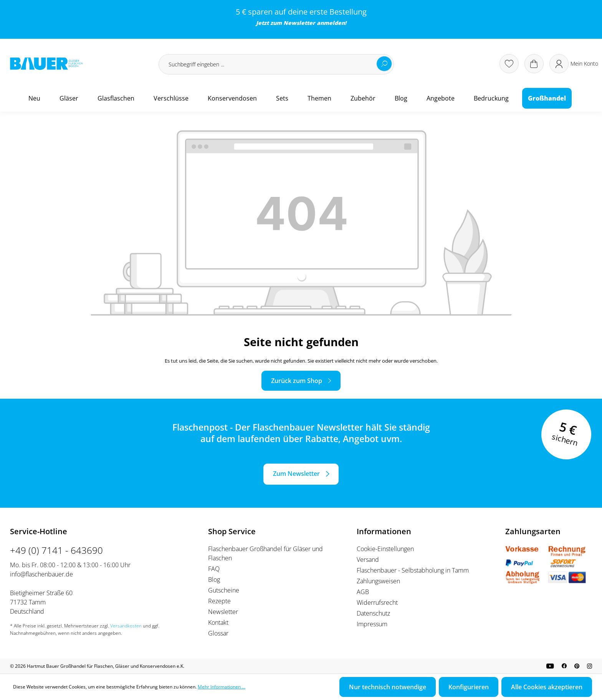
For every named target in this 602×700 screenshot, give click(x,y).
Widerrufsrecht (377, 603)
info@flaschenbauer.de (41, 574)
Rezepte (219, 601)
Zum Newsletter (296, 474)
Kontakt (218, 622)
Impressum (372, 624)
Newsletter (299, 23)
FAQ (214, 569)
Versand (368, 560)
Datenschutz (373, 613)
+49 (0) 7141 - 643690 (56, 550)
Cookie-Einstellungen (385, 549)
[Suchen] (384, 64)
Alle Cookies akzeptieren (547, 687)
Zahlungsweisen (378, 581)
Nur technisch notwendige (388, 687)
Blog (214, 579)
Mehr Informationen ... (222, 687)
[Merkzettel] (509, 64)
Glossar (218, 633)
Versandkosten (126, 626)
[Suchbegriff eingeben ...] (276, 64)
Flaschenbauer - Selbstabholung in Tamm (413, 570)
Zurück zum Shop (297, 381)
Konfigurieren (469, 687)
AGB (363, 592)
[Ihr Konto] (574, 64)
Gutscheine (224, 590)
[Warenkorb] (534, 64)
